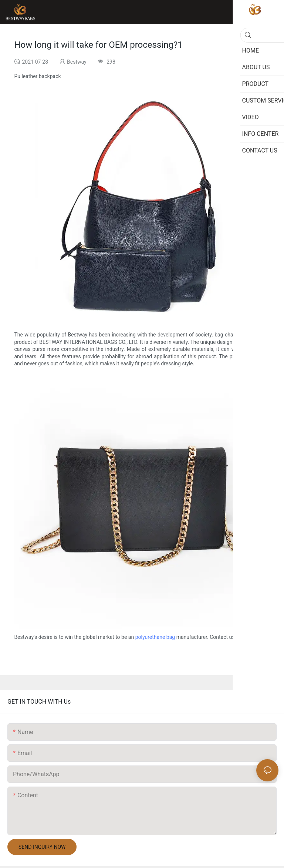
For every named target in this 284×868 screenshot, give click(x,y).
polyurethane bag (155, 637)
